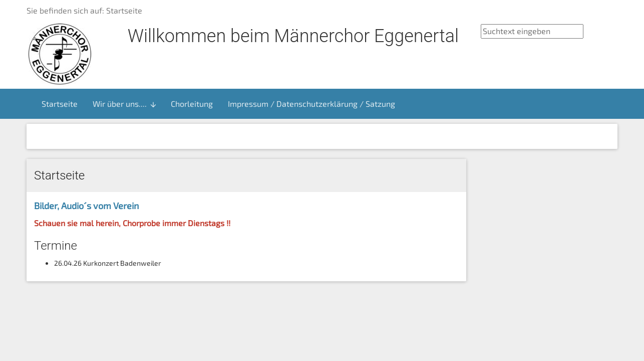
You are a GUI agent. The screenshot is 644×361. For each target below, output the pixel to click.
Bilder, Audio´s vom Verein (86, 206)
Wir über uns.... (125, 104)
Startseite (60, 104)
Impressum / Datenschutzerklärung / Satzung (311, 104)
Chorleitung (192, 104)
